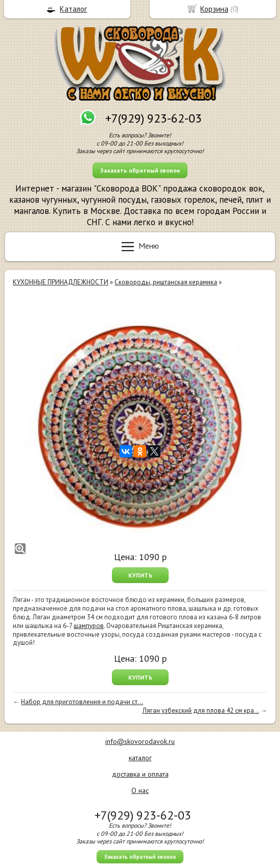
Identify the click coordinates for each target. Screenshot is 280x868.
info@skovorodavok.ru (140, 741)
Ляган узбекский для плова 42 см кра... (201, 710)
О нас (140, 790)
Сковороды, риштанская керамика (166, 282)
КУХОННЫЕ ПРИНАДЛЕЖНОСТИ (61, 282)
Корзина (214, 9)
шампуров (89, 626)
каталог (140, 758)
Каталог (73, 9)
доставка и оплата (140, 774)
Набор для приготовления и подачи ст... (82, 702)
